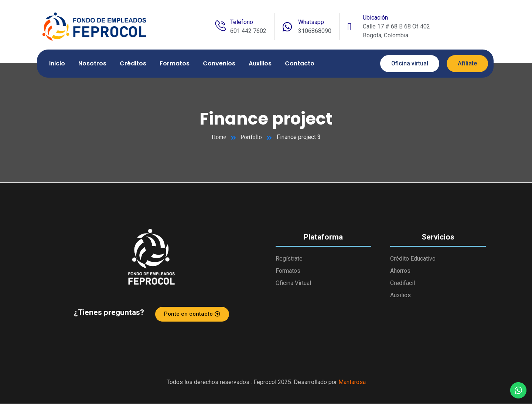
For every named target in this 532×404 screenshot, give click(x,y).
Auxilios (260, 64)
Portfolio (251, 137)
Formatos (175, 64)
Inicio (57, 64)
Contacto (300, 64)
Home (219, 137)
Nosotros (92, 64)
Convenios (219, 64)
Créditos (133, 64)
